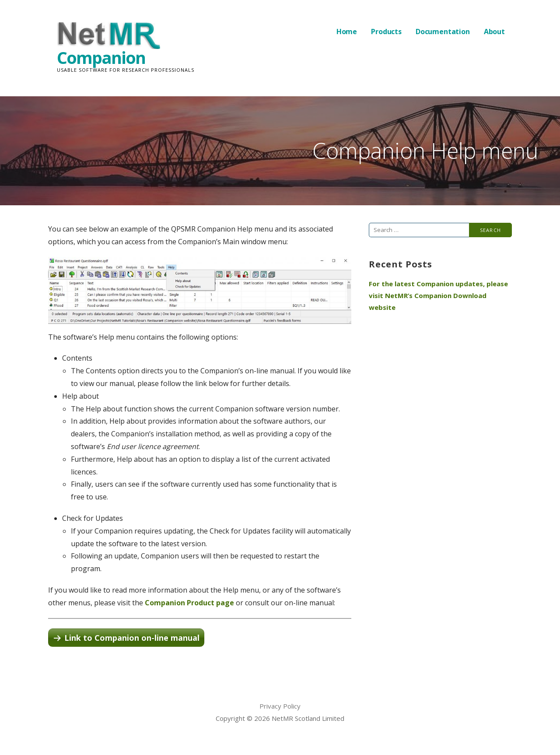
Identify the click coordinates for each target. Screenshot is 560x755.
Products (386, 32)
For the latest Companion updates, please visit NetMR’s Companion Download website (438, 295)
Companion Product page (189, 603)
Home (347, 32)
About (494, 32)
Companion (101, 57)
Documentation (443, 32)
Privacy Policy (280, 706)
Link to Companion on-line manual (132, 638)
